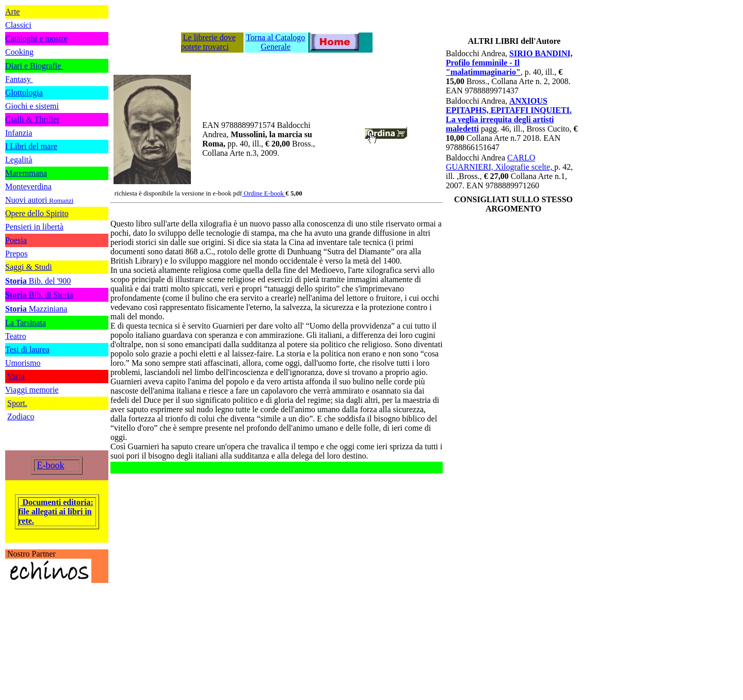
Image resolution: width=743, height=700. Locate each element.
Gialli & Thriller (32, 119)
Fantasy (19, 79)
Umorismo (23, 363)
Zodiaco (21, 417)
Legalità (19, 160)
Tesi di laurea (27, 349)
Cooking (19, 52)
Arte (12, 12)
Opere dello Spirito (37, 213)
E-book (51, 465)
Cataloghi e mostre (36, 38)
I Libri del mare (31, 146)
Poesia (16, 240)
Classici (18, 25)
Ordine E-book (264, 193)
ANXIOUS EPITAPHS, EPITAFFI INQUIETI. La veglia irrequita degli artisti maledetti (509, 115)
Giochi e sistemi (32, 106)
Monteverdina (28, 186)
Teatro (16, 336)
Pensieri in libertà (34, 227)
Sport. (17, 403)
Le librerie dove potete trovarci (208, 42)
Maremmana (26, 173)
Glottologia (24, 93)
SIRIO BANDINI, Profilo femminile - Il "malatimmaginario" (509, 63)
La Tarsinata (26, 323)
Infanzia (19, 133)
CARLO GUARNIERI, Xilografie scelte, (500, 162)
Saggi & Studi (29, 267)
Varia (16, 376)
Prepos (17, 254)
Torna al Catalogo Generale (276, 42)
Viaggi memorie (32, 390)
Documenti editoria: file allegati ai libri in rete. (56, 511)
